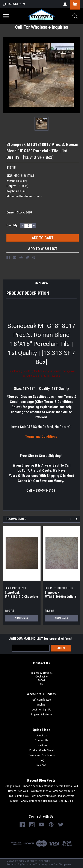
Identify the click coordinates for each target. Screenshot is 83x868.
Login (35, 710)
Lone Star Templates (59, 864)
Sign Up (47, 710)
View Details (22, 618)
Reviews (41, 765)
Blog (41, 760)
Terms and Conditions (42, 755)
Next (77, 519)
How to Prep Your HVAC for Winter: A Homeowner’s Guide (42, 791)
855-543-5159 (14, 4)
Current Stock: (19, 212)
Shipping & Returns (41, 715)
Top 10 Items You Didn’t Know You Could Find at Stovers (42, 796)
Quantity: (12, 225)
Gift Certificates (42, 700)
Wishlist (41, 705)
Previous (71, 519)
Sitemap (44, 861)
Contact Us (42, 740)
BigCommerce (26, 864)
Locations (41, 745)
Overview (41, 283)
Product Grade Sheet (42, 750)
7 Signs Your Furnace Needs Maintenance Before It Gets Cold (41, 786)
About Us (42, 736)
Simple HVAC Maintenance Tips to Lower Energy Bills (42, 801)
